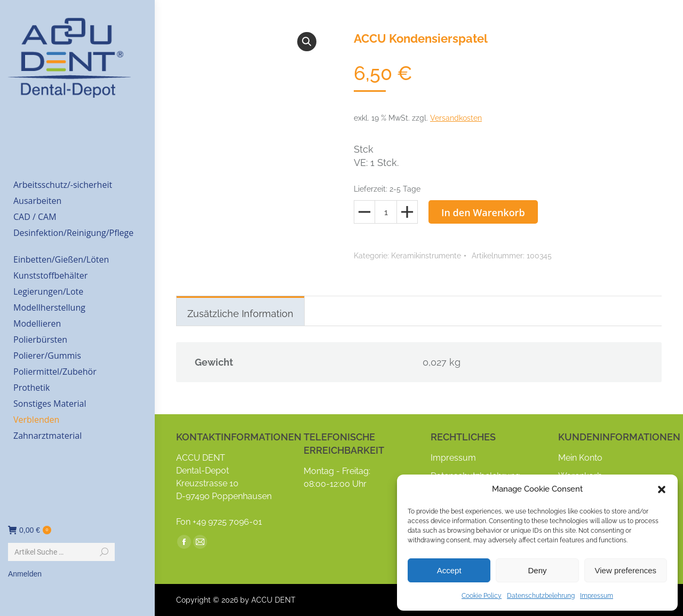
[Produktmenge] (386, 212)
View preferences (626, 570)
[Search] (61, 552)
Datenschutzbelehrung (541, 596)
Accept (449, 570)
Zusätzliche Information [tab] (240, 314)
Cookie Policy (482, 596)
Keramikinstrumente (426, 256)
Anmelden (25, 574)
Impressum (597, 596)
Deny (537, 570)
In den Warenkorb (483, 212)
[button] (662, 489)
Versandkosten (456, 118)
